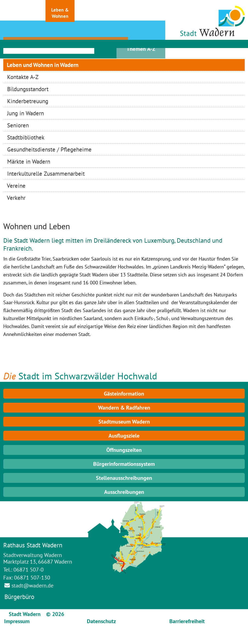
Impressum (17, 621)
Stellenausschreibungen (124, 478)
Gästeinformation (124, 394)
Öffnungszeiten (124, 450)
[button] (18, 11)
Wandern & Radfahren (124, 408)
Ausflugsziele (124, 436)
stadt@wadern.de (32, 586)
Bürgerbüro (19, 597)
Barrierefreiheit (187, 621)
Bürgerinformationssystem (124, 464)
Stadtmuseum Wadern (124, 422)
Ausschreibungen (124, 492)
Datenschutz (101, 621)
